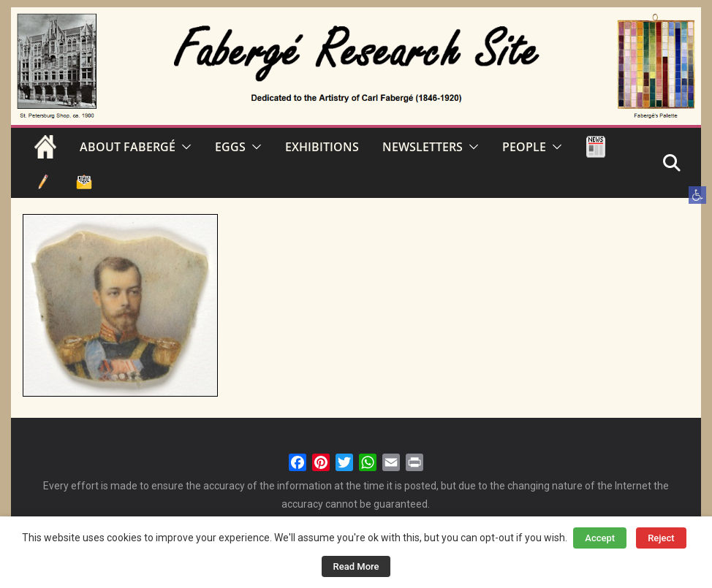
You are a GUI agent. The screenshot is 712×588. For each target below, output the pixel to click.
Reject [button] (661, 538)
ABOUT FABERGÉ (128, 147)
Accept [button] (600, 538)
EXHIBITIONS (322, 147)
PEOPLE (524, 147)
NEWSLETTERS (423, 147)
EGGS (230, 147)
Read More (356, 566)
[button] (697, 195)
